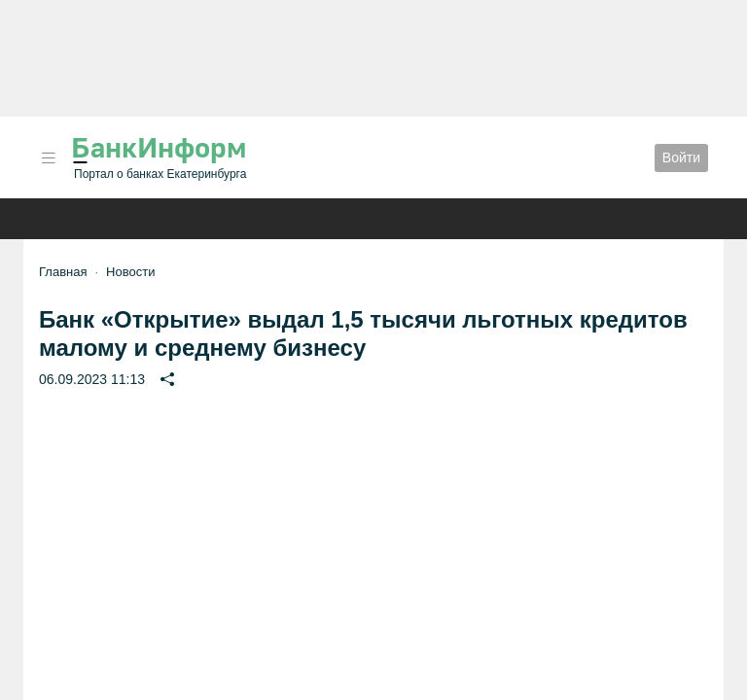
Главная (63, 272)
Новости (130, 272)
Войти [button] (681, 157)
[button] (49, 158)
